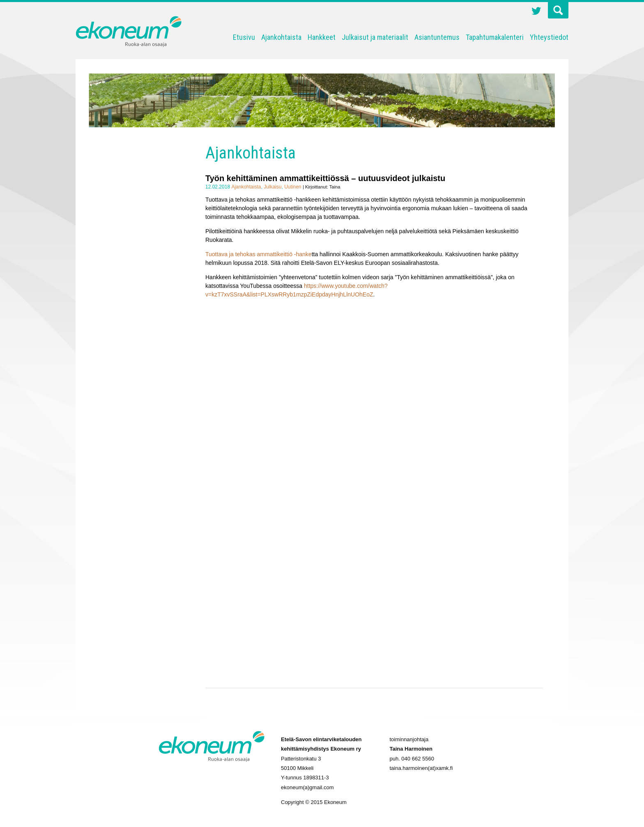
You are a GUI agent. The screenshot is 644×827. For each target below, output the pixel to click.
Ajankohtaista (281, 37)
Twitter (536, 12)
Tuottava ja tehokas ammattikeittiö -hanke (259, 254)
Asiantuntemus (437, 37)
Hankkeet (322, 37)
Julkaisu (273, 187)
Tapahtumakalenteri (495, 37)
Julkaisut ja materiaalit (375, 37)
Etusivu (244, 37)
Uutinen (293, 187)
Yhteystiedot (549, 37)
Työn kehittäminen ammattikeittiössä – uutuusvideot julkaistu (325, 178)
